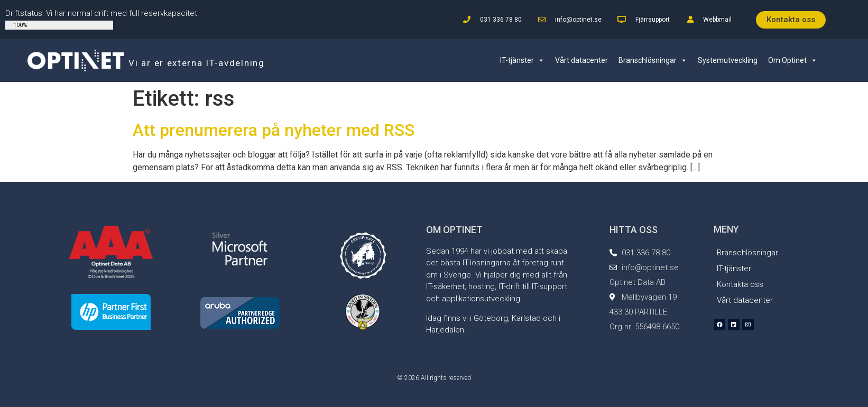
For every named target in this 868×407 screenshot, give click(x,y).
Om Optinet (793, 60)
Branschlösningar (653, 60)
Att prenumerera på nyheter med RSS (274, 130)
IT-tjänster (522, 60)
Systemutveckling (728, 60)
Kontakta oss (740, 284)
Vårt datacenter (581, 60)
